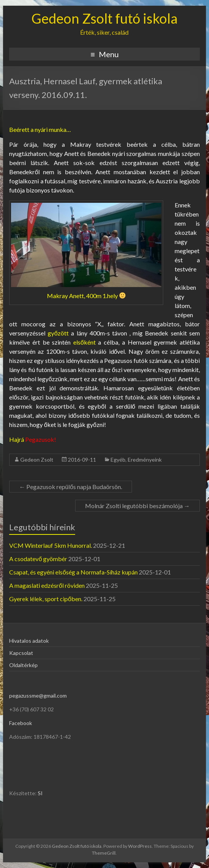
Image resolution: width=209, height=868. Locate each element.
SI (40, 793)
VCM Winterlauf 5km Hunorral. (51, 545)
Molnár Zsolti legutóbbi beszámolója (137, 506)
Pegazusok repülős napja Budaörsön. (71, 487)
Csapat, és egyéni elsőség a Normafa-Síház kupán (73, 572)
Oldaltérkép (23, 665)
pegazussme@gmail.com (38, 696)
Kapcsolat (21, 653)
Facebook (21, 723)
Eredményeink (145, 460)
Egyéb (118, 460)
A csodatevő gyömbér (38, 559)
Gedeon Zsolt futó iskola (104, 18)
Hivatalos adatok (29, 641)
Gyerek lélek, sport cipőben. (46, 599)
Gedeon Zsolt (37, 460)
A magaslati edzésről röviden (47, 585)
